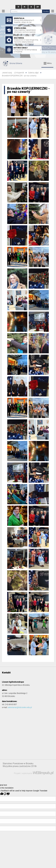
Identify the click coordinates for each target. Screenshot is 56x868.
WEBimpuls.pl (43, 773)
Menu (48, 63)
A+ (38, 7)
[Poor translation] (7, 794)
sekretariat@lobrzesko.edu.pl (20, 707)
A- (25, 7)
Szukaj (46, 11)
